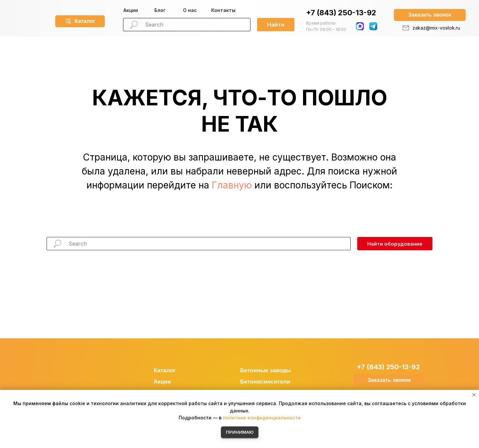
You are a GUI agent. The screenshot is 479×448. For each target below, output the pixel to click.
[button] (430, 15)
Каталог (165, 370)
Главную (232, 185)
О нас (190, 10)
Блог (160, 10)
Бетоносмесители (265, 382)
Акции (131, 10)
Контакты (223, 10)
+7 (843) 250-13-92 (341, 13)
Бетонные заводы (266, 370)
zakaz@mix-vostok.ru (436, 28)
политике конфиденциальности (262, 418)
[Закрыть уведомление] (474, 395)
